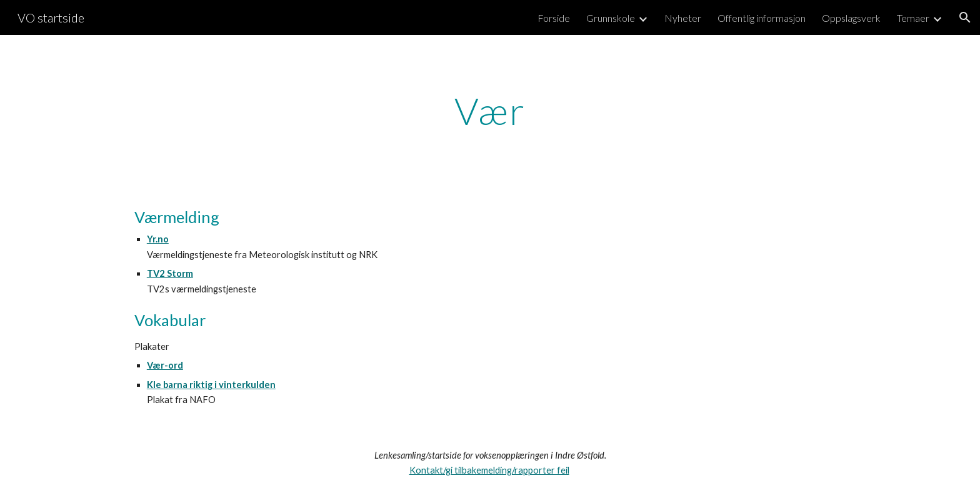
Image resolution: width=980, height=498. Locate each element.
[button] (965, 17)
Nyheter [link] (683, 18)
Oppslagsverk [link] (851, 18)
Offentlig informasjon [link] (762, 18)
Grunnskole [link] (611, 18)
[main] (490, 111)
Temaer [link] (913, 18)
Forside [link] (554, 18)
